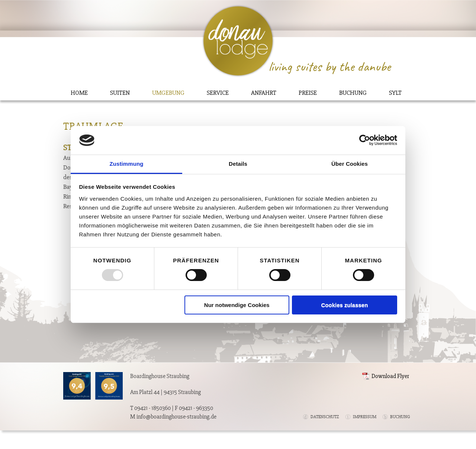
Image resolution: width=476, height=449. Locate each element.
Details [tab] (238, 164)
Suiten (120, 93)
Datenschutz (325, 417)
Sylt (395, 93)
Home (79, 93)
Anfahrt (264, 93)
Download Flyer (390, 376)
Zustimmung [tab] (127, 164)
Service (218, 93)
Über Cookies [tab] (350, 164)
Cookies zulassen (344, 305)
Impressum (365, 417)
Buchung (353, 93)
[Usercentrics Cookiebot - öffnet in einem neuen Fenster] (365, 140)
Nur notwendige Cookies (237, 305)
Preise (308, 93)
